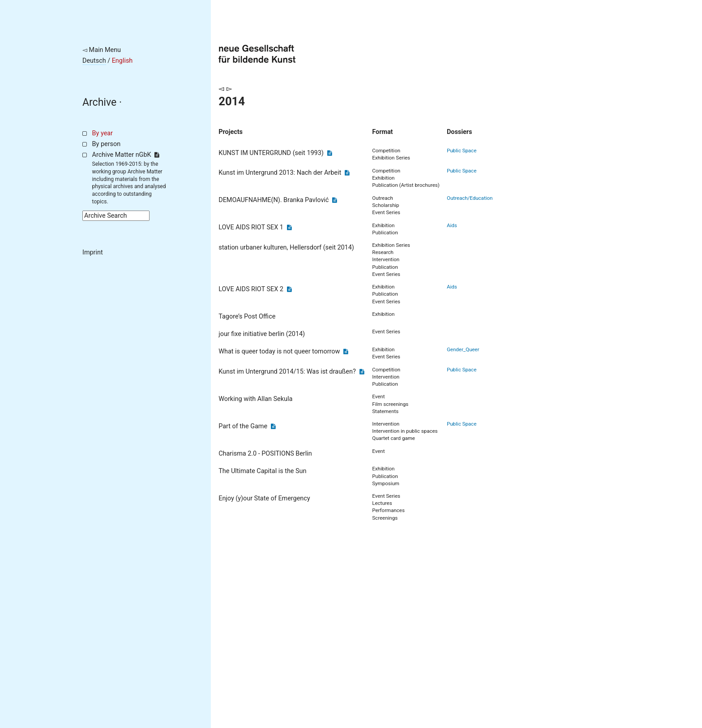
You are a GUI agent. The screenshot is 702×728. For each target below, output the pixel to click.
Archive (99, 102)
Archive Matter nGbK (126, 155)
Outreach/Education (470, 198)
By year (103, 133)
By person (107, 144)
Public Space (462, 151)
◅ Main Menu (102, 50)
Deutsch (94, 61)
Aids (452, 225)
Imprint (93, 252)
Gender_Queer (463, 349)
